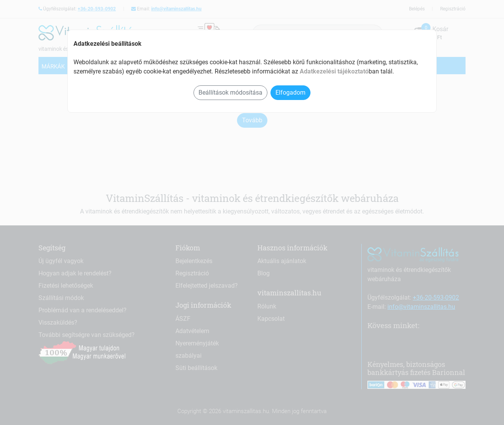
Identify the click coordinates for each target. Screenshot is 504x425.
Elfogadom (290, 92)
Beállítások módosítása (230, 92)
